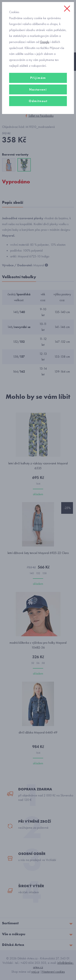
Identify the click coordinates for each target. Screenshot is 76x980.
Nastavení (38, 89)
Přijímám (38, 78)
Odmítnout (38, 101)
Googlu (45, 42)
